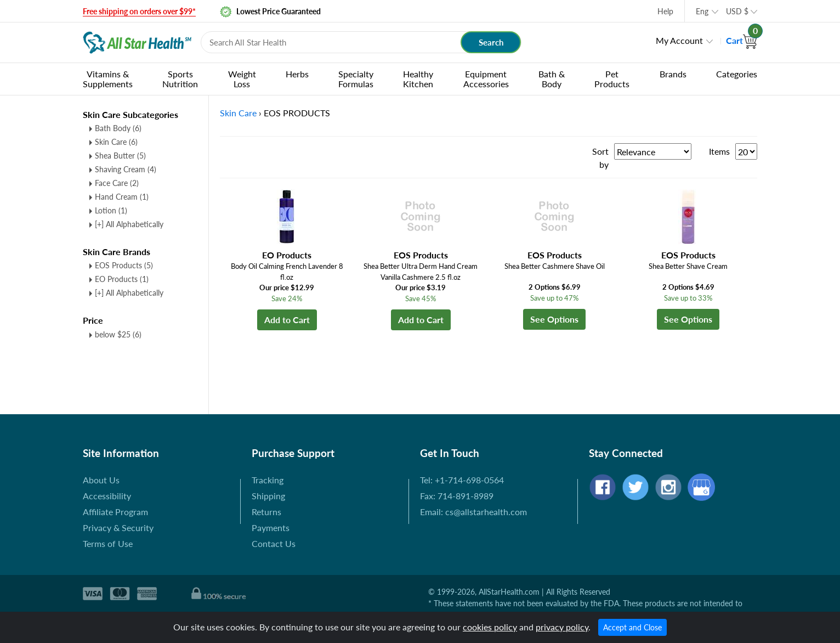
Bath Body (118, 128)
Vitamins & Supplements (108, 79)
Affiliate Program (115, 512)
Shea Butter (120, 156)
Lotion (111, 210)
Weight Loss (242, 79)
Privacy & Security (118, 528)
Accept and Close (632, 627)
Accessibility (107, 496)
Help (665, 11)
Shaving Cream (126, 169)
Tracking (268, 480)
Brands (673, 74)
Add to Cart (287, 320)
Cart (742, 40)
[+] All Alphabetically (129, 224)
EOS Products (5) (124, 265)
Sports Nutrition (180, 79)
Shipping (268, 496)
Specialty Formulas (356, 79)
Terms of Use (108, 543)
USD (737, 11)
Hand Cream (122, 197)
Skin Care (116, 142)
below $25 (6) (118, 334)
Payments (271, 528)
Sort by (600, 158)
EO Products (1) (122, 279)
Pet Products (612, 79)
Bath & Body (552, 79)
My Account (679, 40)
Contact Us (274, 543)
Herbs (297, 74)
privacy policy (562, 627)
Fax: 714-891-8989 (457, 496)
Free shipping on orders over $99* (139, 11)
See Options (554, 319)
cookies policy (490, 627)
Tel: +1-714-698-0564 (462, 480)
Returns (266, 512)
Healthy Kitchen (418, 79)
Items (719, 151)
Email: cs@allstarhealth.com (473, 512)
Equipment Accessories (486, 79)
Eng (702, 11)
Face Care (117, 183)
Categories (737, 74)
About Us (101, 480)
